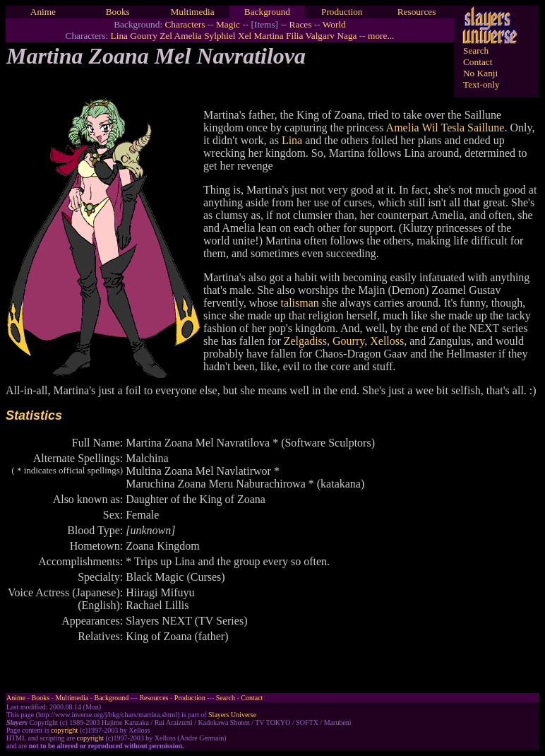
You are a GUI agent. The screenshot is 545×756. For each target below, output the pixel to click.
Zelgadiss (305, 341)
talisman (300, 303)
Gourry (144, 36)
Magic (228, 24)
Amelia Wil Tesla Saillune (445, 128)
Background (267, 12)
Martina (269, 36)
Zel (166, 36)
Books (118, 12)
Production (342, 12)
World (334, 24)
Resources (417, 12)
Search (476, 51)
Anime (43, 12)
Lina (119, 36)
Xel (245, 36)
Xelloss (387, 341)
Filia (294, 36)
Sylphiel (220, 36)
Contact (478, 62)
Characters (185, 24)
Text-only (481, 84)
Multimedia (192, 12)
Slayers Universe (232, 715)
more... (381, 36)
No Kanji (480, 73)
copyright (64, 730)
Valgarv (320, 36)
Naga (347, 36)
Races (301, 24)
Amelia (188, 36)
